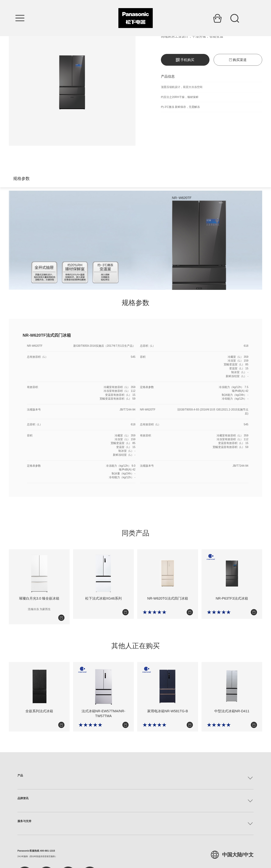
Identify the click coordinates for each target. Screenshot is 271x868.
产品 (20, 775)
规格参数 (21, 178)
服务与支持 (24, 821)
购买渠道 (238, 60)
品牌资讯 (23, 798)
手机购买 (185, 60)
